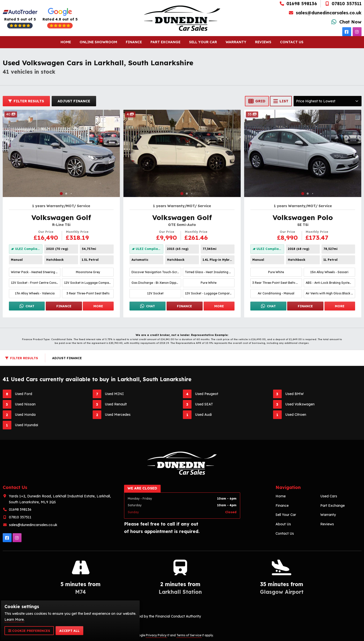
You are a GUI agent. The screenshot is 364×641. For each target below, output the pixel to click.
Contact (293, 42)
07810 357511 (343, 3)
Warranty (236, 42)
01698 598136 (298, 3)
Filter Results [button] (26, 101)
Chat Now (346, 22)
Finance (133, 42)
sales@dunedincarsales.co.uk (325, 13)
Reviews (264, 42)
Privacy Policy (158, 635)
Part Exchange (165, 42)
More (98, 306)
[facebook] (347, 32)
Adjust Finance (74, 101)
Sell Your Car (203, 42)
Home (65, 42)
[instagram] (357, 32)
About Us (283, 524)
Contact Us (285, 533)
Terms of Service (190, 635)
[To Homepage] (182, 18)
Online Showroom (98, 42)
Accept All (69, 631)
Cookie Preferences (29, 631)
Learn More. (14, 619)
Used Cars (329, 496)
